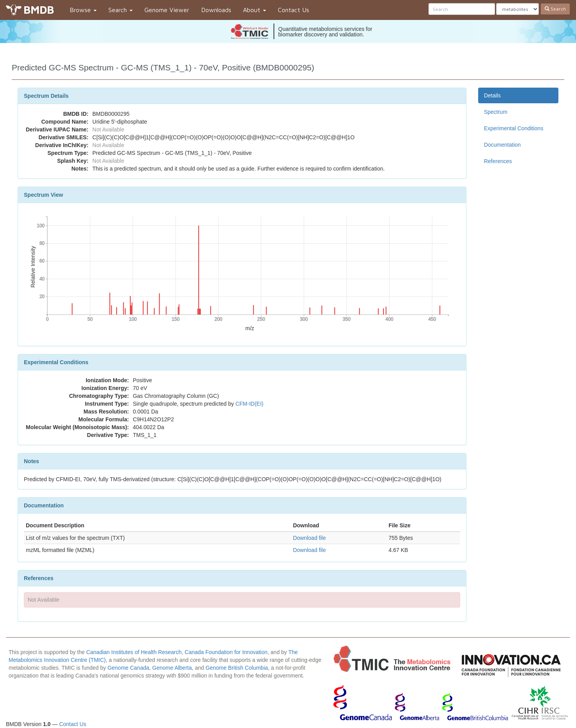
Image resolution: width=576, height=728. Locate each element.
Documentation (502, 145)
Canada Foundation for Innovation (226, 652)
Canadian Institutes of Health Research (134, 652)
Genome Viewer (167, 10)
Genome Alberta (172, 668)
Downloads (216, 10)
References (498, 161)
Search (121, 10)
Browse (83, 10)
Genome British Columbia (237, 668)
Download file (310, 538)
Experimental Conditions (514, 128)
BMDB (39, 10)
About (255, 10)
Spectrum (496, 112)
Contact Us (293, 10)
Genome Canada (129, 668)
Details (492, 95)
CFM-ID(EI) (250, 404)
